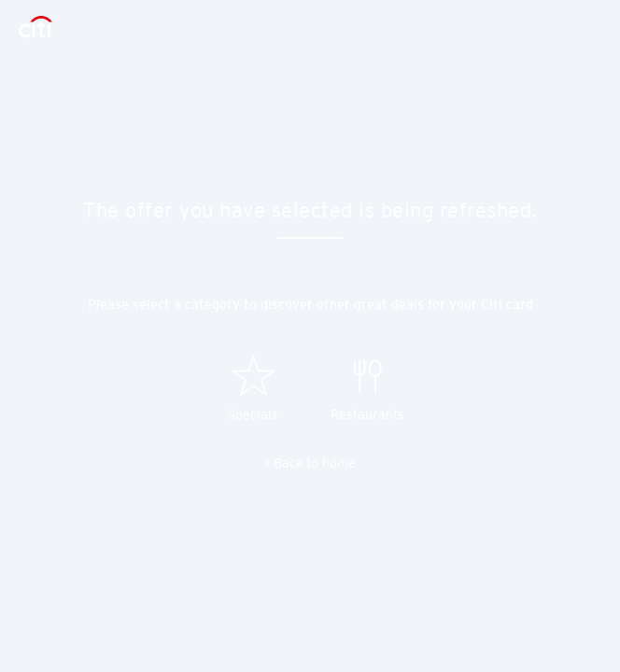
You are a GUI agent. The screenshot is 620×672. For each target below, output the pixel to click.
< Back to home (310, 463)
